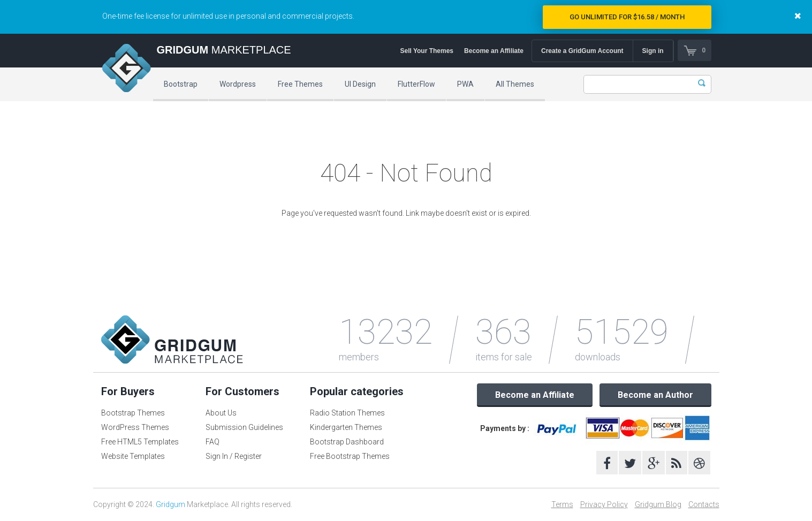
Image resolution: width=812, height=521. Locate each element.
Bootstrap (181, 84)
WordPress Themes (135, 427)
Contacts (704, 504)
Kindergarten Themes (346, 427)
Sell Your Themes (427, 51)
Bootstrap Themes (133, 413)
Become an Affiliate (494, 51)
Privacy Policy (604, 504)
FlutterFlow (416, 84)
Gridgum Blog (658, 504)
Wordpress (238, 84)
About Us (221, 413)
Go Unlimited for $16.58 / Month (627, 17)
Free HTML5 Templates (140, 442)
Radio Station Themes (347, 413)
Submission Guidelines (244, 427)
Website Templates (133, 456)
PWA (465, 84)
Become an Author (655, 395)
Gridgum (170, 504)
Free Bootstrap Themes (350, 456)
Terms (562, 504)
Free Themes (300, 84)
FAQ (213, 442)
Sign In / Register (234, 456)
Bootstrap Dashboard (347, 442)
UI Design (360, 84)
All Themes (515, 84)
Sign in (653, 51)
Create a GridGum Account (582, 51)
